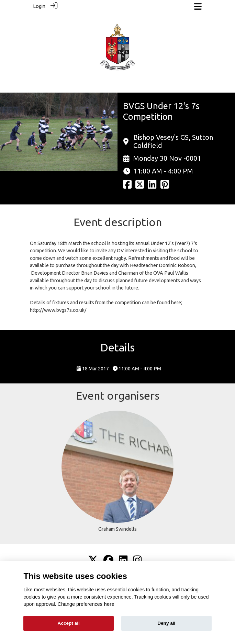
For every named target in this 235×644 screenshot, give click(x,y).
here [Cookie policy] (109, 604)
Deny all (166, 623)
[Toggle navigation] (198, 6)
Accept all (69, 623)
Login (39, 6)
